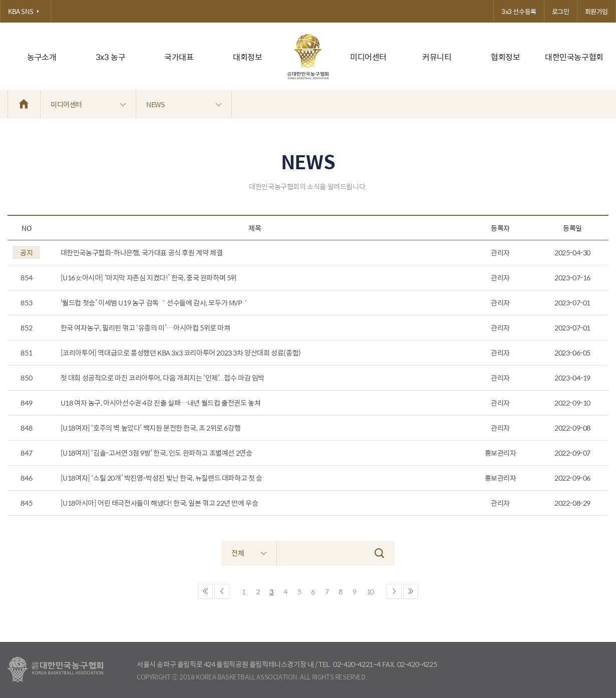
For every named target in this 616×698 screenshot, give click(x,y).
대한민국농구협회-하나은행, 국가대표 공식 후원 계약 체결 (142, 253)
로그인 (561, 11)
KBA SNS (26, 11)
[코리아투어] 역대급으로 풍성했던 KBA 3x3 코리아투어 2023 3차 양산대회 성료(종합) (181, 353)
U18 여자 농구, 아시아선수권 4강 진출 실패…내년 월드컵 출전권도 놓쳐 (161, 403)
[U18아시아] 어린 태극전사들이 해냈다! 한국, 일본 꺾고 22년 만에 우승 (160, 503)
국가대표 (179, 57)
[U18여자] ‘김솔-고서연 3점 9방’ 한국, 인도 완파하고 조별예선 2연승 (157, 453)
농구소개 (42, 57)
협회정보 (505, 57)
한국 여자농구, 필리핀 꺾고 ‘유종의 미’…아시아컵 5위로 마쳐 (145, 328)
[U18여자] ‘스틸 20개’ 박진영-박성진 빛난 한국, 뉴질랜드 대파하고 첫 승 (162, 478)
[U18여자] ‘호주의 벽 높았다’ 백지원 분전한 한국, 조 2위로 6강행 (151, 428)
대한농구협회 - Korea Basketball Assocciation (55, 670)
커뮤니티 (437, 57)
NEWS (184, 104)
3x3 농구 (111, 57)
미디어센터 (368, 57)
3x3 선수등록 (519, 11)
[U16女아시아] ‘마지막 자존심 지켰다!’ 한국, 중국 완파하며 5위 (149, 278)
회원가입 (596, 11)
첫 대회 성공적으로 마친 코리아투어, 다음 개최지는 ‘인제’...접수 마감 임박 (163, 378)
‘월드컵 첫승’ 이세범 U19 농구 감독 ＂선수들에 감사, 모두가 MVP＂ (155, 303)
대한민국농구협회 (574, 57)
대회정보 (247, 57)
